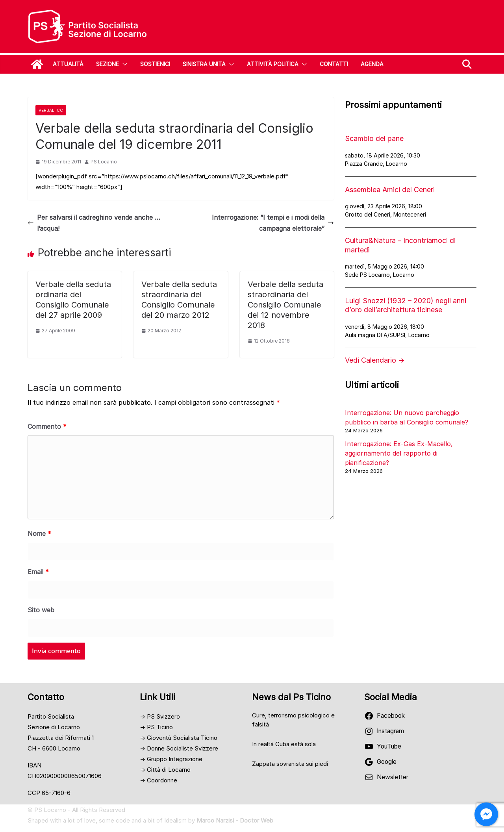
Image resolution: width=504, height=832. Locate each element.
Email (38, 572)
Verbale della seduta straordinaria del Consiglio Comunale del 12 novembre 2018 (285, 305)
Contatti (334, 64)
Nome (39, 534)
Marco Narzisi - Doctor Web (235, 820)
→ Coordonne (158, 780)
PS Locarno (104, 162)
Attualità (68, 64)
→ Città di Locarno (165, 770)
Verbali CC (51, 110)
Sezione (107, 64)
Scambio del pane (374, 138)
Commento (47, 426)
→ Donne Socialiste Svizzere (179, 748)
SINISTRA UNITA (204, 64)
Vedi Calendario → (375, 360)
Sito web (41, 610)
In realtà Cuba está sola (284, 744)
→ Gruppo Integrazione (171, 759)
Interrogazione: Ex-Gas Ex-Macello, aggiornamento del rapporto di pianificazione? (399, 453)
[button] (123, 64)
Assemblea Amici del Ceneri (390, 190)
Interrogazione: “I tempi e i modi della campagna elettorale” (273, 223)
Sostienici (155, 64)
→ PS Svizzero (160, 716)
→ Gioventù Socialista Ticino (179, 738)
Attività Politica (273, 64)
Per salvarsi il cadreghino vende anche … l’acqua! (94, 223)
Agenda (372, 64)
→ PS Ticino (156, 727)
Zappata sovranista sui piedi (290, 764)
